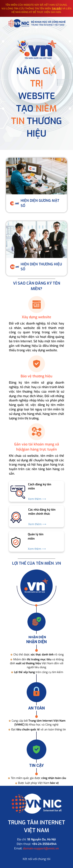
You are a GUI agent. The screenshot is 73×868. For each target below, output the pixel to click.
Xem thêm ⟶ (37, 499)
